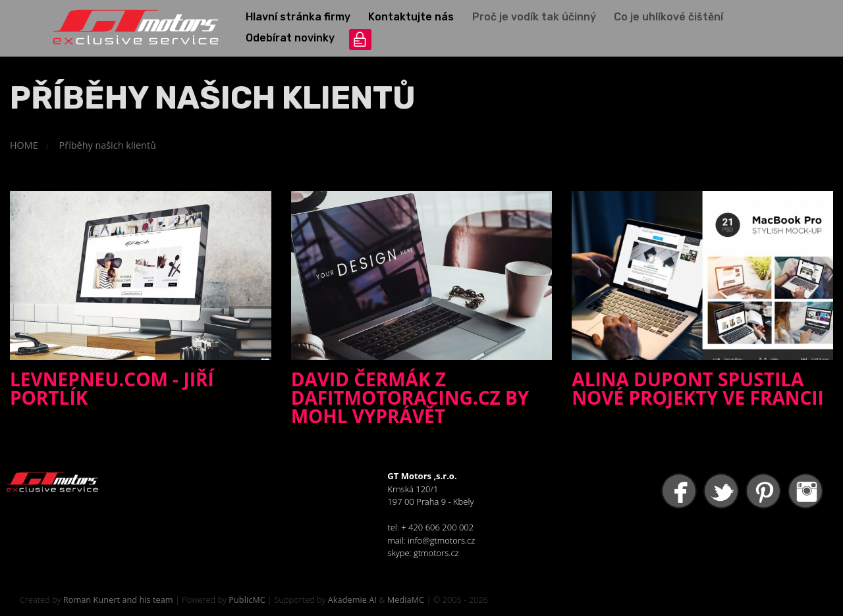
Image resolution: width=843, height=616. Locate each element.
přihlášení (360, 39)
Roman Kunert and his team (118, 600)
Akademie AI (352, 600)
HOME (24, 145)
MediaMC (406, 600)
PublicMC (247, 600)
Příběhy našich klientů (108, 145)
